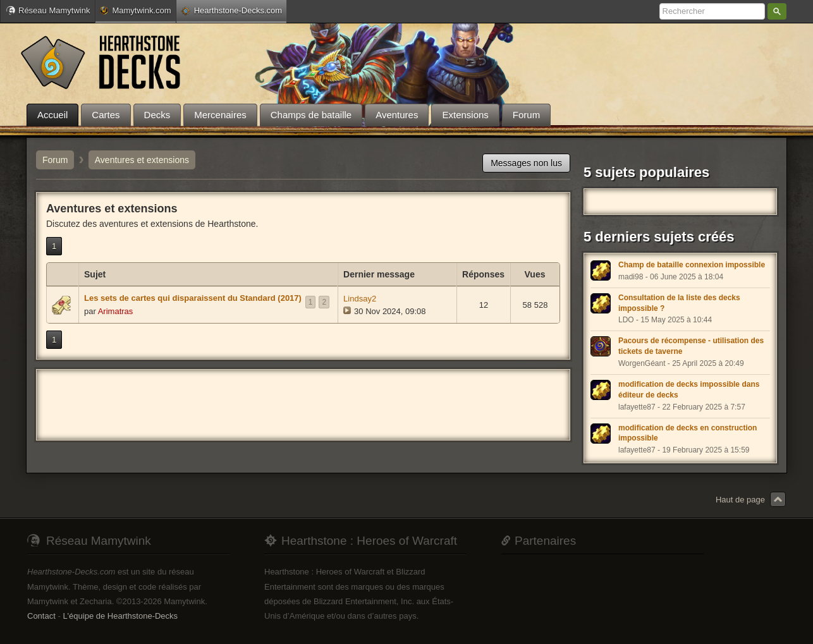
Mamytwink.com (135, 10)
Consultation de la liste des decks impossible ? (679, 303)
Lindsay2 (360, 299)
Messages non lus (526, 163)
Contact (41, 616)
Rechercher (777, 11)
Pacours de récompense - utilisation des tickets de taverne (691, 346)
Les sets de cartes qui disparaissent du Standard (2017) (193, 298)
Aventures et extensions (142, 160)
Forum (55, 160)
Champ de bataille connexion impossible (692, 265)
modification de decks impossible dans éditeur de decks (689, 390)
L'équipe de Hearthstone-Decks (120, 616)
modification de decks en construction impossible (688, 433)
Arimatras (116, 311)
